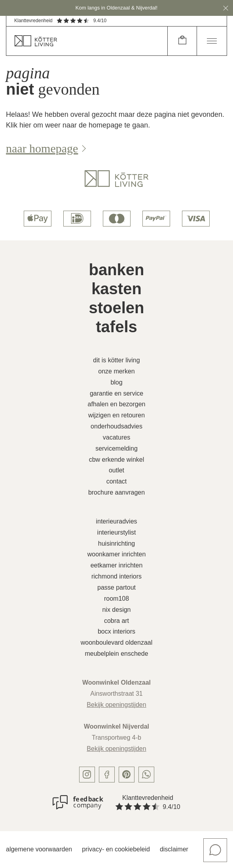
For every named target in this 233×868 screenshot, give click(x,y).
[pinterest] (127, 775)
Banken (116, 270)
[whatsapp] (146, 775)
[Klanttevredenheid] (78, 802)
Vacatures (116, 437)
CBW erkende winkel (117, 460)
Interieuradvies (116, 521)
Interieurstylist (117, 532)
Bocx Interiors (116, 631)
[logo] (116, 179)
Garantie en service (116, 393)
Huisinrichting (116, 543)
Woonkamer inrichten (117, 554)
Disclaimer (174, 849)
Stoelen (116, 308)
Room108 (116, 599)
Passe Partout (116, 587)
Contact (117, 481)
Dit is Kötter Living (116, 360)
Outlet (116, 470)
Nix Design (116, 610)
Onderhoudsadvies (116, 426)
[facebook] (107, 775)
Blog (116, 382)
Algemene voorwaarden (39, 849)
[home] (87, 41)
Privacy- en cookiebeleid (116, 849)
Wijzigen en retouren (116, 415)
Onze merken (116, 371)
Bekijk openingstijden (116, 705)
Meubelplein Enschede (116, 654)
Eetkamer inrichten (117, 565)
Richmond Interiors (116, 576)
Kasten (116, 289)
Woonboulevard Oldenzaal (116, 642)
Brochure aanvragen (116, 492)
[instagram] (87, 775)
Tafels (116, 327)
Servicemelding (116, 448)
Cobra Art (116, 621)
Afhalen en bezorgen (117, 404)
